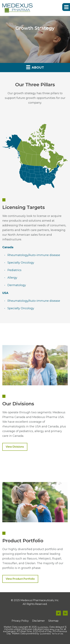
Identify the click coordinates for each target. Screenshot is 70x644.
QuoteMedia (43, 627)
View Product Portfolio (20, 579)
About (35, 67)
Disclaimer (38, 621)
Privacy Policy (20, 621)
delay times (55, 629)
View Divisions (15, 447)
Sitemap (53, 621)
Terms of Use (57, 634)
